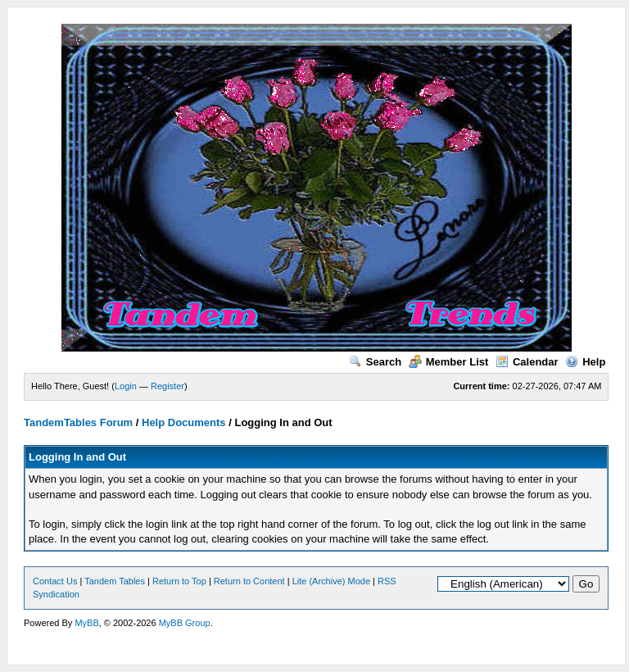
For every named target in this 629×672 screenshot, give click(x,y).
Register (167, 386)
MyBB (86, 623)
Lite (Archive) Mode (331, 581)
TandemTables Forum (78, 422)
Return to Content (249, 581)
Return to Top (179, 581)
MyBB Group (185, 623)
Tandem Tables (115, 581)
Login (126, 386)
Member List (449, 362)
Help (585, 362)
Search (375, 362)
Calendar (527, 362)
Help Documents (184, 422)
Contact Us (55, 581)
